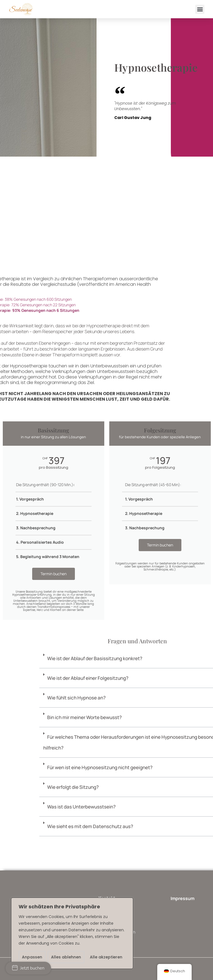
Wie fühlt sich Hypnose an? (177, 698)
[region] (72, 933)
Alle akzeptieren (106, 957)
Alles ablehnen (66, 957)
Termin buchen (54, 574)
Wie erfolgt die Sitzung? (173, 787)
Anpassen (32, 957)
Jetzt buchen (28, 968)
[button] (200, 9)
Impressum (182, 898)
